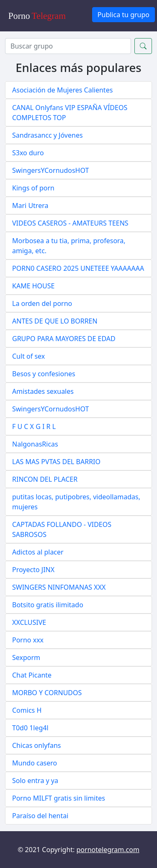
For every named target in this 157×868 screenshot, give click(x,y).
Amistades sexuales (43, 391)
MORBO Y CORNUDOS (47, 693)
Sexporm (26, 657)
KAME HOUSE (33, 286)
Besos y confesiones (44, 374)
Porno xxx (28, 640)
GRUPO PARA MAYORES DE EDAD (64, 339)
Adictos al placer (38, 552)
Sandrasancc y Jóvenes (48, 135)
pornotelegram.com (108, 850)
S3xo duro (28, 153)
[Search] (68, 46)
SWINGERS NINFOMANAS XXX (59, 587)
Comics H (27, 710)
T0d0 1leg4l (30, 728)
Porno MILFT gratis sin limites (59, 798)
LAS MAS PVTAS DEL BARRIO (56, 462)
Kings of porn (33, 188)
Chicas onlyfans (37, 745)
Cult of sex (28, 356)
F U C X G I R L (34, 426)
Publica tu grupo (124, 15)
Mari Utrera (30, 205)
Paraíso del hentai (40, 816)
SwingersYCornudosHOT (50, 170)
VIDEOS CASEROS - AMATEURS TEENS (70, 223)
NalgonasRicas (35, 444)
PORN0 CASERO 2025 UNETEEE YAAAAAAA (78, 268)
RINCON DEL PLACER (45, 479)
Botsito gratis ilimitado (48, 605)
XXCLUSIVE (29, 622)
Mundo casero (35, 763)
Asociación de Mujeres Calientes (62, 90)
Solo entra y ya (35, 781)
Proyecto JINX (33, 570)
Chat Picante (32, 675)
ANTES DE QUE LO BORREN (55, 321)
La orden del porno (42, 303)
